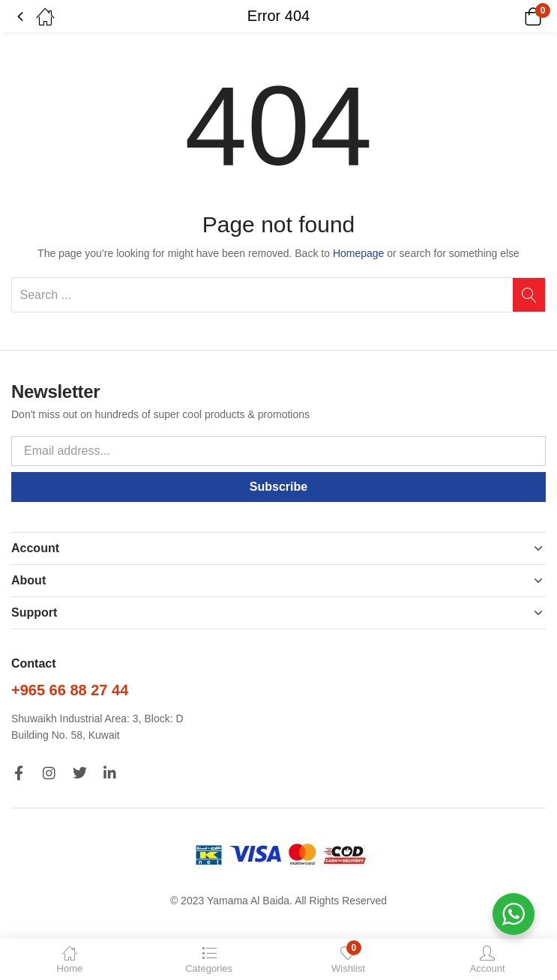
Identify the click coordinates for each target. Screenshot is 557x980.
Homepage (359, 253)
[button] (514, 16)
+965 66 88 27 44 (70, 690)
